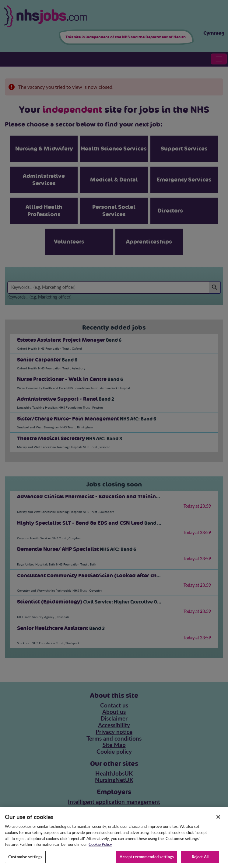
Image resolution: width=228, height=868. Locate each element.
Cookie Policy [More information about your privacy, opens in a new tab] (100, 849)
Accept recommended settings (147, 861)
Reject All (200, 861)
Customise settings (25, 861)
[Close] (218, 821)
